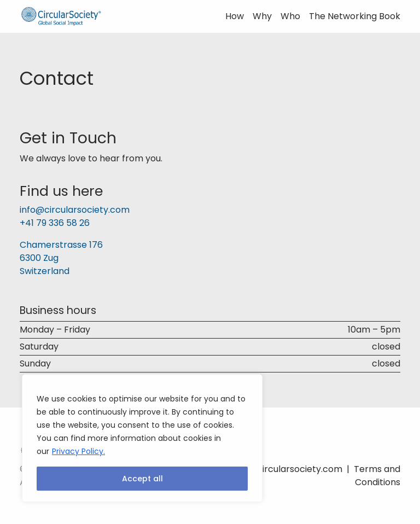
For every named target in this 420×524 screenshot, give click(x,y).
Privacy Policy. (78, 451)
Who (290, 16)
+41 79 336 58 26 (55, 223)
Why (262, 16)
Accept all (142, 479)
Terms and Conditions (377, 476)
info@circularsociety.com (75, 210)
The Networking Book (355, 16)
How (235, 16)
